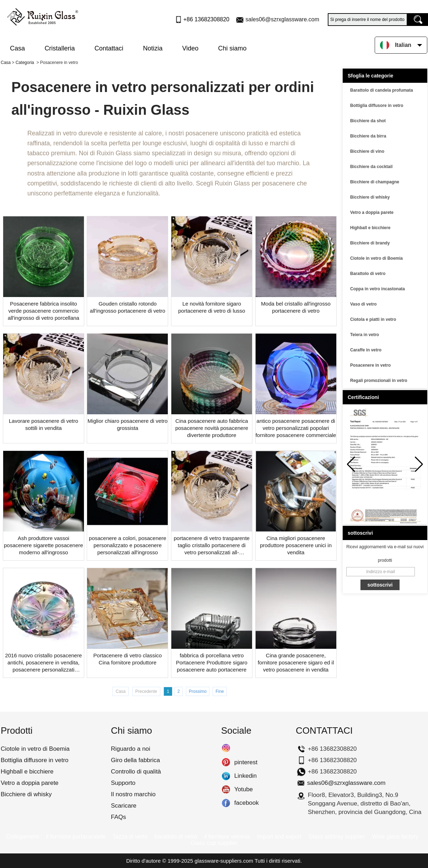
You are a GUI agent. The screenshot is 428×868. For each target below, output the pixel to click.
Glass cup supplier (214, 843)
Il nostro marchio (133, 794)
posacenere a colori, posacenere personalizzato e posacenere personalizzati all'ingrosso (128, 545)
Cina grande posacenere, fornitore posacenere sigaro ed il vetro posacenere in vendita (296, 662)
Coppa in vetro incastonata (378, 289)
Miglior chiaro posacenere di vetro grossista (127, 424)
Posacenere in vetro (370, 365)
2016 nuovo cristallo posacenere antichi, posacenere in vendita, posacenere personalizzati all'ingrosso (43, 663)
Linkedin (226, 776)
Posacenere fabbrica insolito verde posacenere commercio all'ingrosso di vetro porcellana (44, 311)
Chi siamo (232, 48)
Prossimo (198, 691)
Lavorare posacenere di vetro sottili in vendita (44, 424)
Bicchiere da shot (368, 121)
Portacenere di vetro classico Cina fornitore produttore (128, 659)
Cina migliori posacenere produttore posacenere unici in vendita (296, 545)
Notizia (153, 48)
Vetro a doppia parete (372, 212)
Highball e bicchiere (370, 228)
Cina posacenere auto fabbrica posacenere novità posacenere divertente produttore (212, 428)
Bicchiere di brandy (370, 243)
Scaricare (124, 806)
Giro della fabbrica (135, 760)
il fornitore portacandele (76, 837)
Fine (220, 691)
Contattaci (109, 48)
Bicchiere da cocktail (371, 167)
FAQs (119, 817)
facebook (226, 803)
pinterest (226, 762)
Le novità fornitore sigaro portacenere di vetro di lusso (212, 307)
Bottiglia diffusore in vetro (377, 106)
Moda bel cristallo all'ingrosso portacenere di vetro (296, 307)
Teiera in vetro (365, 335)
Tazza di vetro (130, 837)
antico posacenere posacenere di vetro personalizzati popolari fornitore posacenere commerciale (296, 428)
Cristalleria (60, 48)
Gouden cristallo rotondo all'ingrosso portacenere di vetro (128, 307)
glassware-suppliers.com (224, 861)
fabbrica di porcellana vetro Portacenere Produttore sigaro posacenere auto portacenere (212, 662)
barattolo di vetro (176, 837)
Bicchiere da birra (368, 136)
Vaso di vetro (363, 304)
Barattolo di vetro (368, 274)
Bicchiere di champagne (375, 182)
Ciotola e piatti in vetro (373, 319)
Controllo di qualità (136, 772)
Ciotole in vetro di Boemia (376, 258)
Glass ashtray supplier (337, 837)
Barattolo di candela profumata (382, 90)
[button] (419, 464)
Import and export (279, 837)
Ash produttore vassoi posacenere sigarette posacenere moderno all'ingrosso (44, 545)
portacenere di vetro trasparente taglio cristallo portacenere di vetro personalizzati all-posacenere (212, 546)
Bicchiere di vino (367, 151)
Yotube (226, 789)
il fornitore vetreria (227, 837)
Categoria (25, 63)
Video (191, 48)
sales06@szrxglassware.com (282, 19)
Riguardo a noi (131, 749)
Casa (17, 48)
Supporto (123, 783)
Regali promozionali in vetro (379, 381)
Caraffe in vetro (366, 350)
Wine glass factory (395, 837)
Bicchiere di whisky (370, 197)
